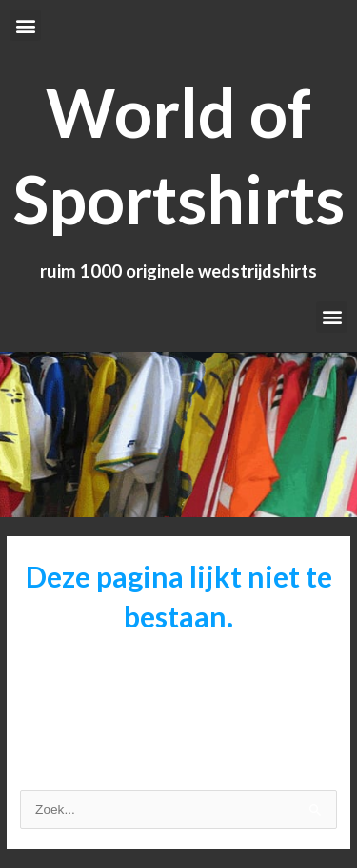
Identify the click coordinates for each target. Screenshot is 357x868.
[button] (25, 25)
